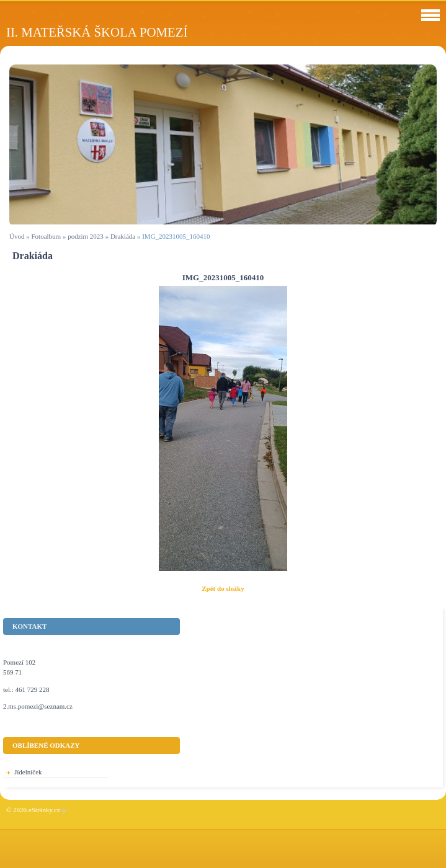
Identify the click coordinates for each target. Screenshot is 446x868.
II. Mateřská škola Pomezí (97, 32)
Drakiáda (123, 236)
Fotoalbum (46, 236)
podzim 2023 (86, 236)
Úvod (17, 236)
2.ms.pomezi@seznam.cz (38, 706)
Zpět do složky (223, 588)
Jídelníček (28, 772)
